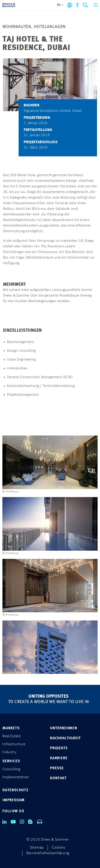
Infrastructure (14, 744)
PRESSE (57, 768)
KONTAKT (58, 778)
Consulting (11, 769)
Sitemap (37, 848)
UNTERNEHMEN (64, 728)
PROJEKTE (59, 748)
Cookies (58, 848)
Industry (9, 752)
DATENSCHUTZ (15, 790)
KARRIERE (59, 758)
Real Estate (12, 736)
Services (11, 761)
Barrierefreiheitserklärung (48, 853)
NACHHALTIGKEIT (65, 738)
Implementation (16, 777)
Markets (11, 728)
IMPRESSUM (13, 800)
